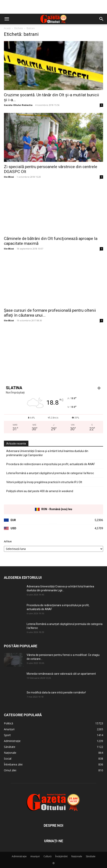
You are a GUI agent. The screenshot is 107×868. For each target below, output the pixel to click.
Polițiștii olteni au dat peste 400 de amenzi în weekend (40, 491)
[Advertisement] (53, 7)
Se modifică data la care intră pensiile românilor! (56, 692)
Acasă (7, 28)
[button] (7, 19)
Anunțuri (35, 856)
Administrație (19, 856)
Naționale (77, 856)
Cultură (48, 856)
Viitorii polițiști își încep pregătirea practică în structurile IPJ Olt (44, 482)
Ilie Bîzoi (9, 177)
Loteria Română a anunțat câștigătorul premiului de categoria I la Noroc (50, 473)
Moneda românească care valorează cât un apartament (61, 674)
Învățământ (61, 856)
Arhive (8, 541)
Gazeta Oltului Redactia (18, 105)
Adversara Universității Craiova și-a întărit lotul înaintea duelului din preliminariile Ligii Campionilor (47, 453)
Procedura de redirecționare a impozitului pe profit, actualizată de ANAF (51, 464)
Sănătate (91, 856)
